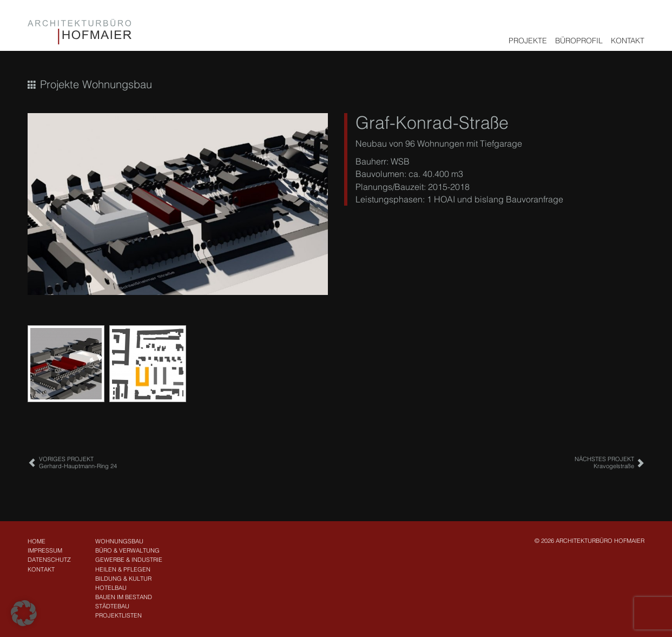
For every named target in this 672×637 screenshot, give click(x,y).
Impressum (45, 550)
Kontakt (628, 41)
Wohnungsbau (119, 541)
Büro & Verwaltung (127, 550)
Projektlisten (118, 615)
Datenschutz (49, 560)
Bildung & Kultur (123, 579)
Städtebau (112, 606)
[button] (24, 613)
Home (37, 541)
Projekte (528, 41)
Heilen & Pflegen (123, 569)
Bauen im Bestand (124, 597)
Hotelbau (111, 588)
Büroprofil (579, 41)
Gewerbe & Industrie (129, 560)
